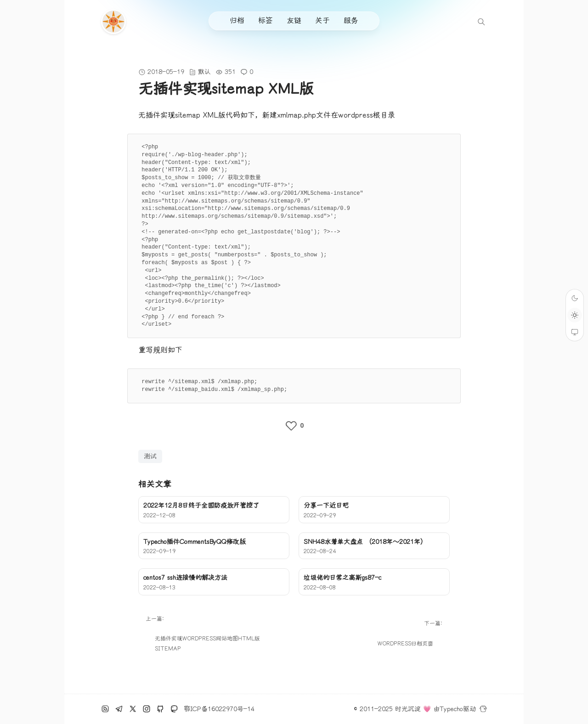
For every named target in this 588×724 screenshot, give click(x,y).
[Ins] (147, 709)
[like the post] (294, 426)
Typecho (451, 709)
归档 (237, 20)
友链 (294, 20)
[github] (160, 709)
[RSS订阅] (105, 709)
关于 (322, 20)
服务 (351, 20)
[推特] (133, 709)
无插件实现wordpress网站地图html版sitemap (207, 644)
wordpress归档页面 (405, 644)
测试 (150, 456)
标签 (266, 20)
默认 (204, 72)
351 (230, 72)
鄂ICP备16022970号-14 (219, 709)
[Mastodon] (174, 709)
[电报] (119, 709)
